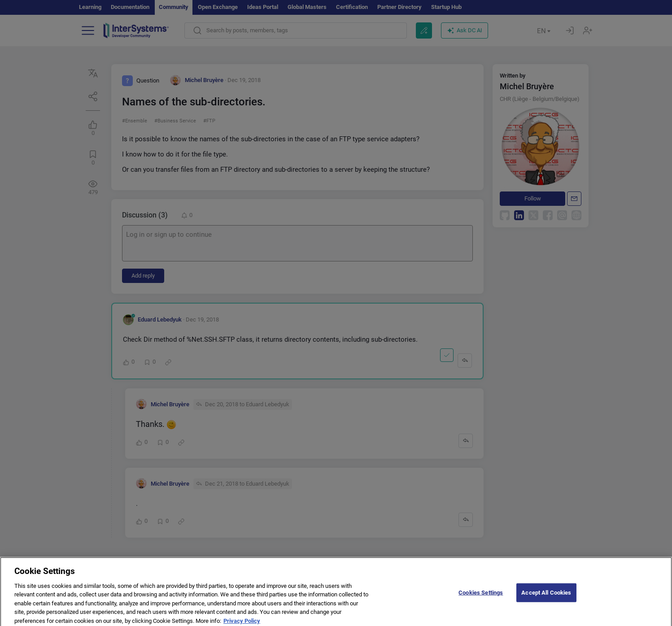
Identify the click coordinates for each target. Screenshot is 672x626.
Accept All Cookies (546, 596)
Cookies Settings (481, 596)
